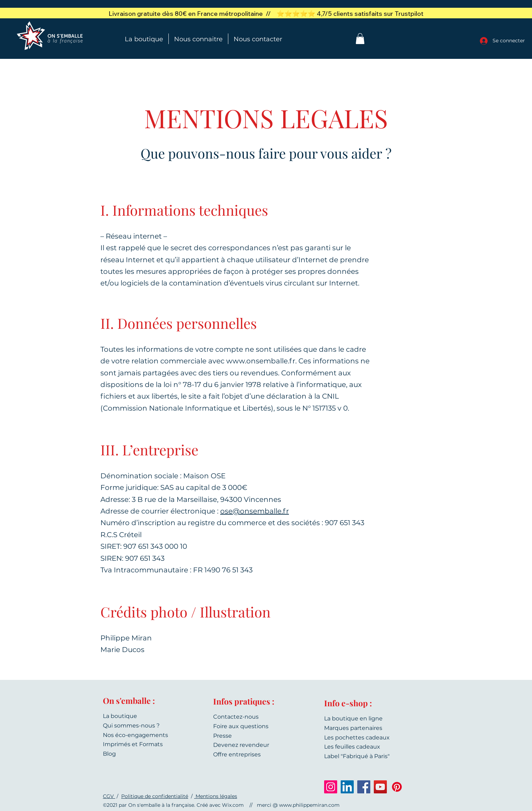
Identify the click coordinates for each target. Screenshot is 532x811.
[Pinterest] (397, 787)
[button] (360, 39)
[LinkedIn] (347, 787)
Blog (109, 754)
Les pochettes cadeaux (357, 738)
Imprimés (117, 744)
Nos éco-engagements (135, 735)
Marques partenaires (353, 728)
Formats (151, 744)
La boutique (120, 716)
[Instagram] (331, 787)
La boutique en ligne (353, 718)
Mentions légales (216, 796)
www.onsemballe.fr (261, 361)
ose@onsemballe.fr (255, 511)
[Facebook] (364, 787)
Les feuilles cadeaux (352, 747)
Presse (222, 736)
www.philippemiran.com (309, 805)
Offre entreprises (237, 754)
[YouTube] (380, 787)
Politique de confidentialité (155, 796)
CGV (109, 796)
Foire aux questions (241, 726)
